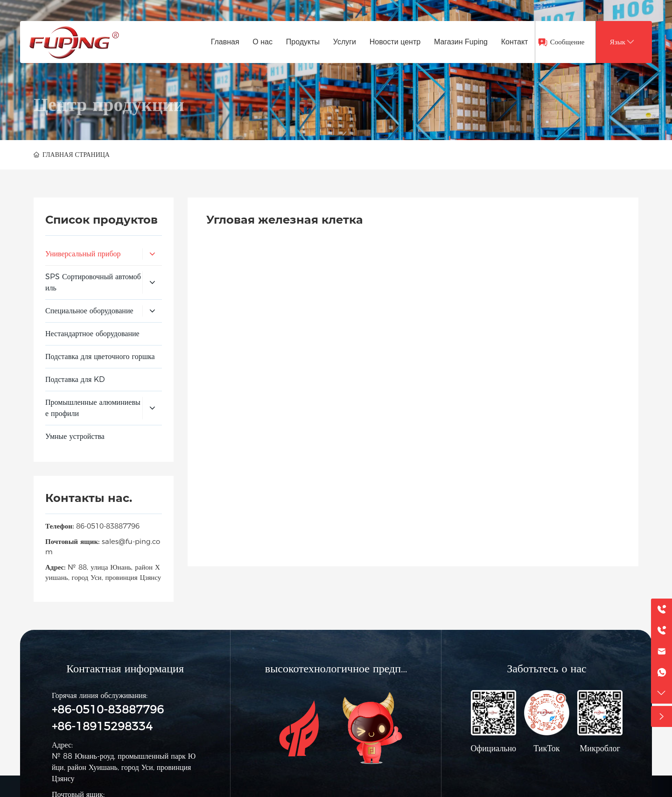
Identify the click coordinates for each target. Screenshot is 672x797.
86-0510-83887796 (108, 526)
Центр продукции (109, 130)
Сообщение (567, 42)
